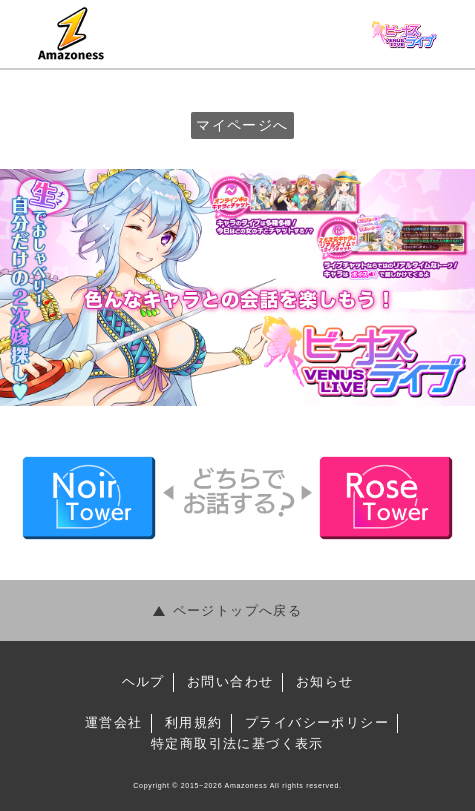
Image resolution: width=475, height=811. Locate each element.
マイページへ (242, 125)
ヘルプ (143, 681)
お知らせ (325, 681)
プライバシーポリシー (317, 722)
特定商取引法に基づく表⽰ (237, 743)
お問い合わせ (230, 681)
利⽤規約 (194, 722)
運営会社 (114, 722)
